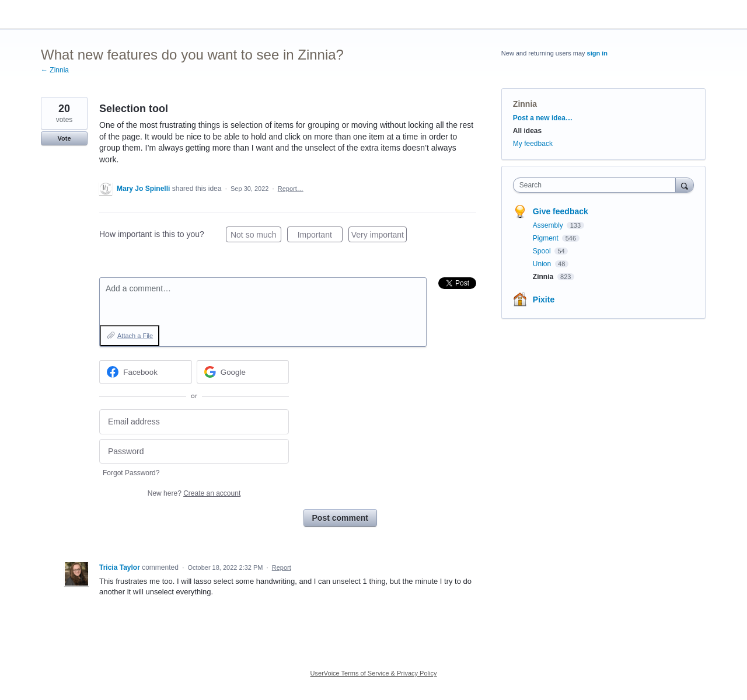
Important (320, 236)
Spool (543, 251)
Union (543, 264)
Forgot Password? (131, 473)
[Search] (685, 185)
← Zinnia (55, 70)
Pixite (544, 299)
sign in (597, 53)
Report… (291, 189)
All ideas (527, 131)
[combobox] (597, 185)
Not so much (256, 236)
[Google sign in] (243, 372)
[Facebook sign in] (146, 372)
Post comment (340, 518)
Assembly (549, 225)
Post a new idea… (543, 118)
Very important (379, 236)
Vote (64, 138)
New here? (194, 493)
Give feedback (561, 211)
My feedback (533, 144)
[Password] (194, 452)
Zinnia (525, 104)
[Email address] (194, 422)
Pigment (547, 238)
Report (282, 567)
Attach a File (135, 336)
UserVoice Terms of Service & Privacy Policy (374, 673)
